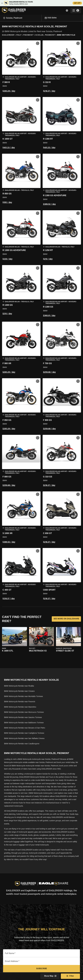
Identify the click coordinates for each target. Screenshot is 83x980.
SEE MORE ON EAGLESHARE (66, 619)
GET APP (77, 3)
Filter (70, 976)
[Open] (41, 18)
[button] (21, 67)
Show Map (50, 976)
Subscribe (41, 969)
